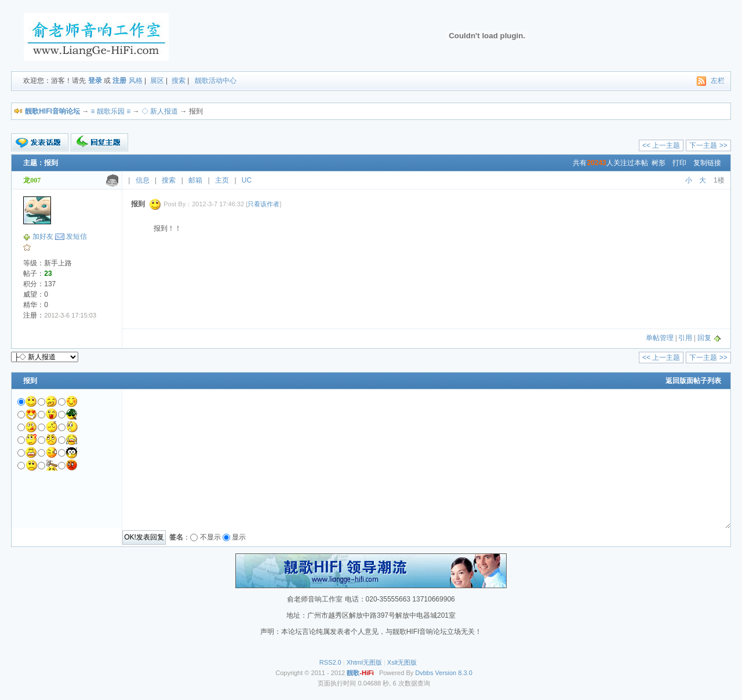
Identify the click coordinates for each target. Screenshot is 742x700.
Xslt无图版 (402, 662)
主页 (222, 180)
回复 (704, 338)
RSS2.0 (330, 662)
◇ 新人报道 (160, 111)
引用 (685, 338)
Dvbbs (424, 673)
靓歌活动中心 (216, 81)
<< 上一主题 (661, 145)
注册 (119, 81)
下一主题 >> (708, 145)
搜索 (179, 81)
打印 (679, 163)
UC (247, 180)
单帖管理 (660, 338)
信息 (143, 180)
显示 (239, 537)
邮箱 (195, 180)
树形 (659, 163)
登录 (95, 81)
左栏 (718, 81)
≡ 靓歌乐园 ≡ (111, 111)
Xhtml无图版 (364, 662)
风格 (136, 81)
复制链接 (707, 163)
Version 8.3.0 (454, 673)
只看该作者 (263, 204)
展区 (157, 81)
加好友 (43, 236)
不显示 (210, 537)
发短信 (77, 236)
